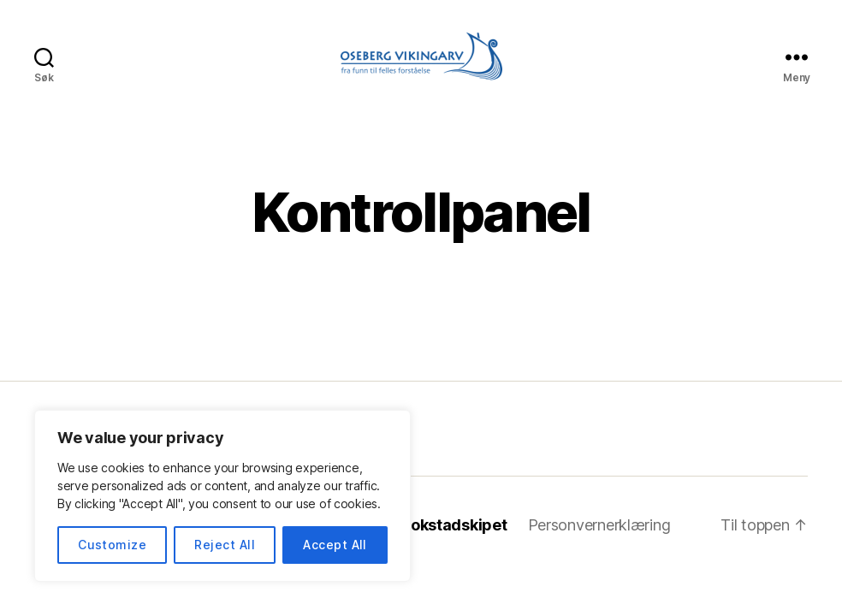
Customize (112, 545)
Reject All (225, 545)
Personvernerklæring (599, 525)
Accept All (335, 545)
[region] (222, 496)
